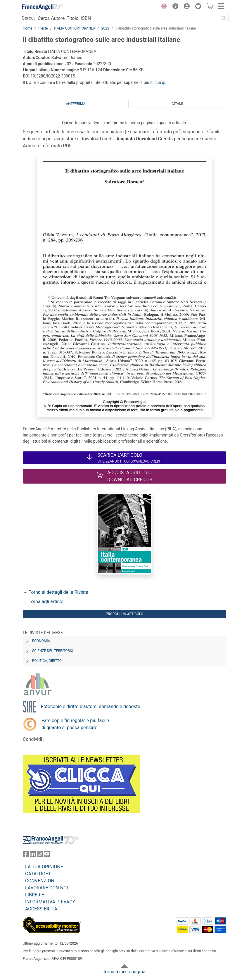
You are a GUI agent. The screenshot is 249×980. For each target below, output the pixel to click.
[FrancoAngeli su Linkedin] (33, 855)
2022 (105, 28)
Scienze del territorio (53, 651)
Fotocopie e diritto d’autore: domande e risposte (90, 706)
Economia (41, 641)
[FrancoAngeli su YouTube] (47, 855)
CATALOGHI (38, 874)
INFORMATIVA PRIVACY (50, 902)
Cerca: (28, 18)
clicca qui (159, 82)
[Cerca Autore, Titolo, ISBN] (128, 18)
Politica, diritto (47, 661)
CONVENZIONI (40, 881)
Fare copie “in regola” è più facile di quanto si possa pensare (75, 724)
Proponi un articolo (125, 614)
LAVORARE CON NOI (46, 888)
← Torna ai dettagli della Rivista (56, 592)
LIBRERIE (35, 895)
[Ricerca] (224, 18)
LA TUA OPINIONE (44, 867)
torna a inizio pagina (124, 972)
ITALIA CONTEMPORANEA (74, 28)
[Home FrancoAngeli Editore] (43, 7)
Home (27, 28)
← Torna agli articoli (44, 602)
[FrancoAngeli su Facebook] (26, 855)
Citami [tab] (177, 104)
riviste (43, 28)
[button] (162, 7)
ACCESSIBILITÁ (41, 909)
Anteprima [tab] (76, 104)
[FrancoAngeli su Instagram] (40, 855)
